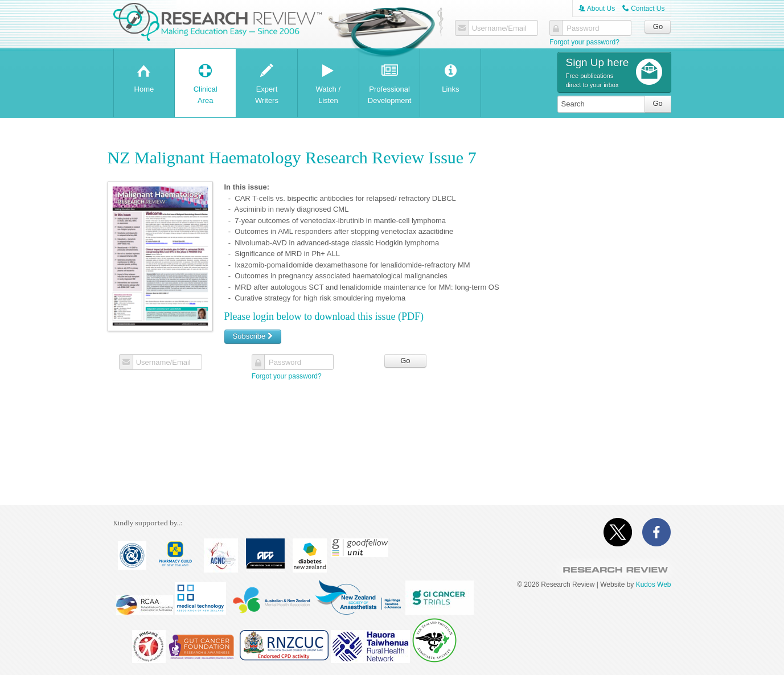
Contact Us (644, 9)
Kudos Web (654, 585)
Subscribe (253, 336)
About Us (597, 9)
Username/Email (499, 28)
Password (582, 28)
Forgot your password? (584, 42)
